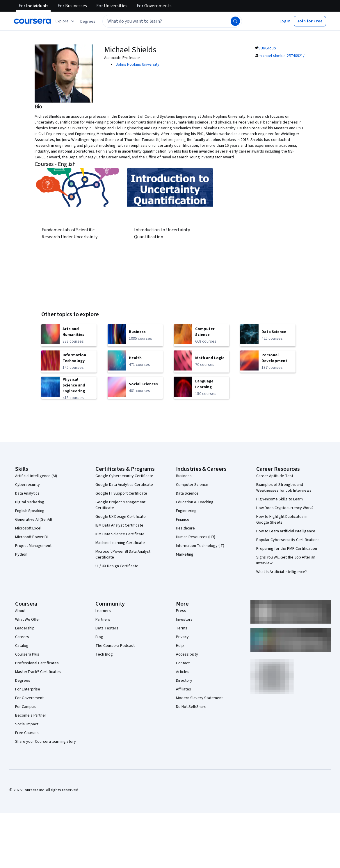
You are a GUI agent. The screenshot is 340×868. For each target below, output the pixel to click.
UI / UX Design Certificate (117, 566)
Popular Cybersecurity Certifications (288, 540)
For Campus (25, 707)
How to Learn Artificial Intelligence (286, 531)
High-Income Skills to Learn (280, 499)
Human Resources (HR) (196, 537)
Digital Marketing (30, 502)
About (20, 611)
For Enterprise (28, 689)
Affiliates (184, 689)
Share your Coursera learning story (46, 742)
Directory (184, 681)
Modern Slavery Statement (199, 698)
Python (21, 554)
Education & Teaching (195, 502)
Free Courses (27, 733)
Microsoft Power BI (31, 537)
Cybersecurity (27, 485)
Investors (184, 620)
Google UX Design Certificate (121, 517)
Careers (22, 637)
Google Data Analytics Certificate (124, 485)
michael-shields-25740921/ (282, 56)
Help (180, 646)
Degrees (23, 681)
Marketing (185, 554)
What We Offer (28, 620)
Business (184, 476)
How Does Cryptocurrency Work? (285, 508)
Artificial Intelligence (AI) (36, 476)
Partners (103, 620)
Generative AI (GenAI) (34, 520)
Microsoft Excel (28, 528)
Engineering (186, 511)
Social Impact (27, 724)
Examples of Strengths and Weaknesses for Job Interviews (284, 488)
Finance (183, 520)
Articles (183, 672)
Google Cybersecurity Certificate (124, 476)
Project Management (33, 546)
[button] (88, 22)
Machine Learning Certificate (120, 543)
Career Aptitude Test (275, 476)
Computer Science (192, 485)
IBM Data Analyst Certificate (119, 525)
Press (181, 611)
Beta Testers (107, 628)
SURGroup (267, 48)
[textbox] (172, 21)
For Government (29, 698)
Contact (183, 663)
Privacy (182, 637)
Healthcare (185, 528)
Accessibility (187, 654)
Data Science (187, 493)
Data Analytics (27, 493)
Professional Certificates (37, 663)
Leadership (25, 628)
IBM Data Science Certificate (120, 534)
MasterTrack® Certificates (38, 672)
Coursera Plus (27, 654)
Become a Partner (31, 715)
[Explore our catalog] (66, 21)
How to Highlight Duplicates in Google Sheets (282, 520)
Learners (103, 611)
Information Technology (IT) (200, 546)
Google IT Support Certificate (121, 493)
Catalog (22, 646)
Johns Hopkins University (138, 65)
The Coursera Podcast (115, 646)
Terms (182, 628)
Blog (99, 637)
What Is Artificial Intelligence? (282, 572)
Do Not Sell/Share (191, 707)
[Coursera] (32, 21)
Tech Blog (104, 654)
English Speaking (30, 511)
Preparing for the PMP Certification (287, 549)
